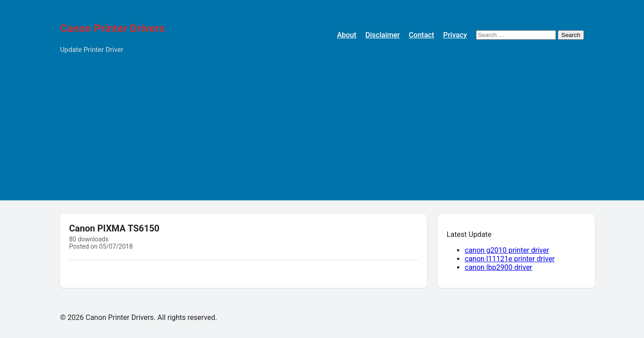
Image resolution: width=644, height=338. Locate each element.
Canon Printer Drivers (112, 28)
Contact (421, 35)
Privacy (455, 35)
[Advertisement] (322, 137)
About (347, 35)
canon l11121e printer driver (510, 259)
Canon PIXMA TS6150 (114, 228)
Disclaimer (383, 35)
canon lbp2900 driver (499, 267)
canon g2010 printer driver (507, 250)
